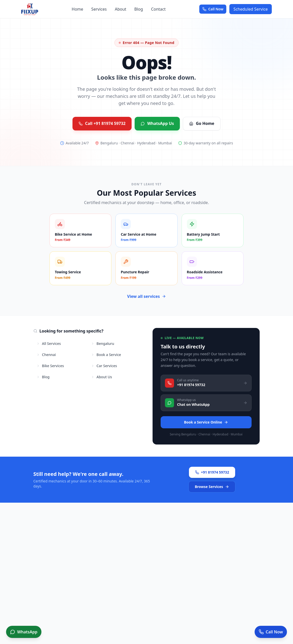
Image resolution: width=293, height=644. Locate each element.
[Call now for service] (271, 632)
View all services (146, 296)
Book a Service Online (206, 422)
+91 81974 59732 (212, 472)
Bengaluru (103, 343)
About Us (101, 377)
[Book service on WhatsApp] (24, 632)
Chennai (46, 355)
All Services (49, 343)
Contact (158, 9)
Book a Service (106, 355)
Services (99, 9)
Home (78, 9)
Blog (139, 9)
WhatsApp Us (157, 124)
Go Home (202, 124)
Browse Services (212, 486)
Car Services (104, 366)
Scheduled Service (251, 9)
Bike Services (50, 366)
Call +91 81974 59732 (102, 124)
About (120, 9)
